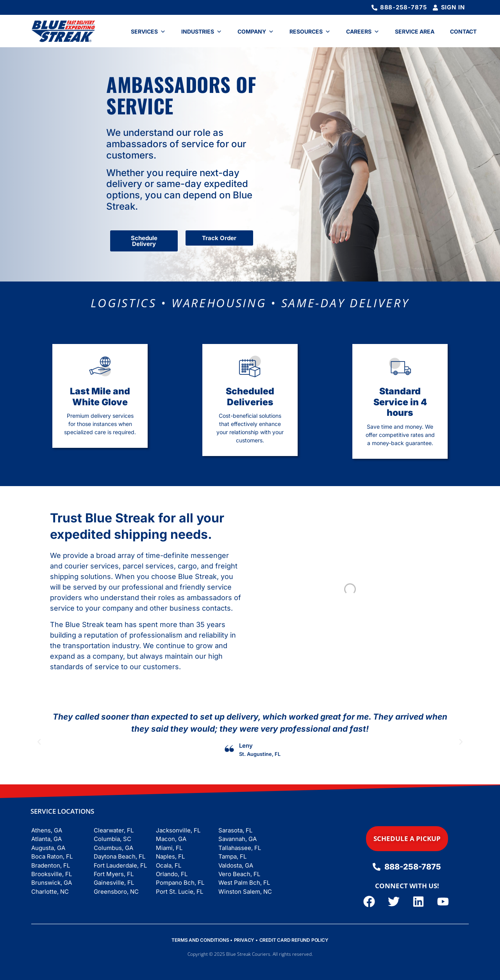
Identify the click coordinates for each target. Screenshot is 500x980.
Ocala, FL (169, 865)
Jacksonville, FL (178, 830)
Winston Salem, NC (245, 892)
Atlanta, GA (46, 839)
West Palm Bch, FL (244, 883)
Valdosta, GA (236, 865)
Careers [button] (363, 32)
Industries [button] (202, 32)
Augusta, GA (48, 848)
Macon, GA (171, 839)
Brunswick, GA (52, 883)
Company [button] (256, 32)
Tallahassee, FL (240, 848)
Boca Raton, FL (52, 856)
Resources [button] (310, 32)
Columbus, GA (113, 848)
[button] (39, 742)
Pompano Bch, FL (180, 883)
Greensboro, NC (116, 892)
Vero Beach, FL (239, 874)
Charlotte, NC (50, 892)
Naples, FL (170, 856)
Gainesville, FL (114, 883)
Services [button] (148, 32)
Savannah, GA (237, 839)
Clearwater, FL (114, 830)
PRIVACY (244, 940)
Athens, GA (47, 830)
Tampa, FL (232, 856)
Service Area (415, 31)
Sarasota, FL (235, 830)
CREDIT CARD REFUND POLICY (294, 940)
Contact (463, 31)
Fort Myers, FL (114, 874)
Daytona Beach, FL (120, 856)
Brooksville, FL (52, 874)
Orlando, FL (172, 874)
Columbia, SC (112, 839)
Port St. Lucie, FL (179, 892)
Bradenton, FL (51, 865)
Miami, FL (169, 848)
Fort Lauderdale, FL (120, 865)
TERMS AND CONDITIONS (200, 940)
